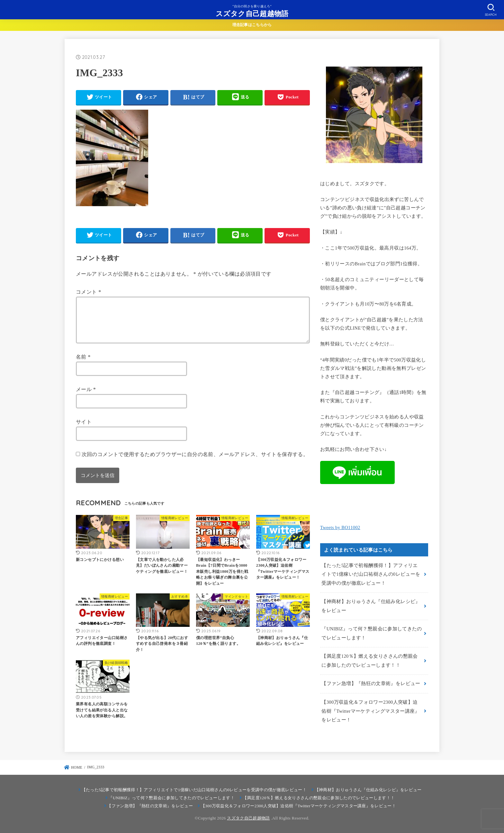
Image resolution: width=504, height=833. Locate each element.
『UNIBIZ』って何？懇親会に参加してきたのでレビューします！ (372, 633)
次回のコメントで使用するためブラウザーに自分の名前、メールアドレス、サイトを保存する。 (195, 462)
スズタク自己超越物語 (252, 13)
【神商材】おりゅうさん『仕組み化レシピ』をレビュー (371, 606)
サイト (84, 430)
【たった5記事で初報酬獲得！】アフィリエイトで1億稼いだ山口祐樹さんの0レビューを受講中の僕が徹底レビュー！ (371, 574)
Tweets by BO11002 (340, 527)
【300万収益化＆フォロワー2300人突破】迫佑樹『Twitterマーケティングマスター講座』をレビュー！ (370, 711)
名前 (83, 365)
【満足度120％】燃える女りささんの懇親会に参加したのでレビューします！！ (369, 661)
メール (86, 397)
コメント (89, 292)
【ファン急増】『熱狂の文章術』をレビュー (371, 683)
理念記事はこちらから (252, 25)
